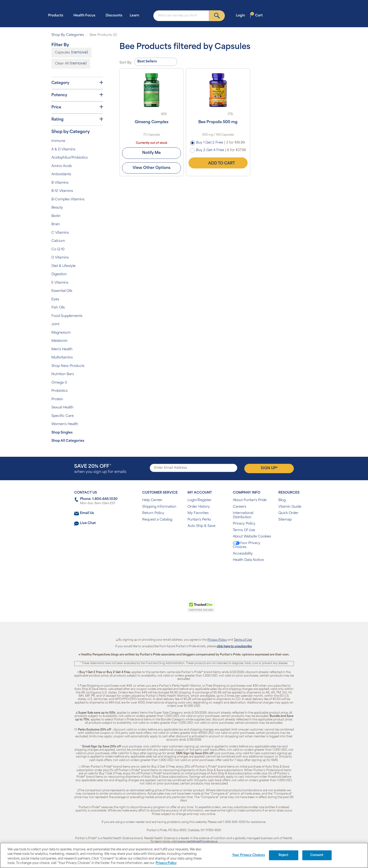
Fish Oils (58, 308)
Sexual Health (62, 408)
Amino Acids (62, 166)
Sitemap (285, 520)
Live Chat (88, 523)
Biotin (56, 216)
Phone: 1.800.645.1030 (99, 499)
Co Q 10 (58, 249)
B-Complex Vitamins (68, 200)
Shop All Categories (68, 441)
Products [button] (57, 15)
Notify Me (151, 153)
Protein (57, 399)
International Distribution (243, 515)
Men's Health (62, 349)
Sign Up (269, 468)
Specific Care (63, 416)
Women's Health (65, 424)
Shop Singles (62, 433)
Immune (58, 141)
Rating (77, 119)
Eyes (55, 299)
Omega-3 (59, 383)
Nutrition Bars (63, 374)
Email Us (87, 513)
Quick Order (288, 513)
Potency (77, 95)
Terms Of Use (244, 530)
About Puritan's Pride (250, 500)
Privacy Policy (244, 524)
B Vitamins (60, 183)
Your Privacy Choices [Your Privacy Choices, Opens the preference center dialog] (249, 855)
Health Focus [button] (86, 15)
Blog (282, 500)
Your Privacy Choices (247, 545)
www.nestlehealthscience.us (198, 842)
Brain (56, 224)
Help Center (152, 500)
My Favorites (198, 513)
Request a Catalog (157, 520)
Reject (284, 855)
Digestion (59, 274)
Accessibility (243, 554)
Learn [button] (136, 15)
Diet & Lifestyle (63, 266)
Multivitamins (62, 358)
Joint (55, 324)
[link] (165, 609)
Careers (240, 507)
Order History (199, 507)
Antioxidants (61, 174)
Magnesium (61, 333)
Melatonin (59, 341)
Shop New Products (68, 366)
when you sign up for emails (100, 469)
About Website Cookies (252, 537)
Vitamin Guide (290, 507)
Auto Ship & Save (201, 526)
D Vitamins (60, 258)
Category (77, 83)
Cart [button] (257, 15)
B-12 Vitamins (62, 191)
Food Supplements (67, 316)
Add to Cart (218, 163)
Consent (317, 855)
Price (77, 107)
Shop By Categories (68, 35)
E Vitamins (60, 283)
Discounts (114, 16)
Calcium (58, 241)
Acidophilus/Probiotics (70, 158)
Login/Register (199, 500)
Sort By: (126, 63)
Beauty (57, 208)
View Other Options (151, 168)
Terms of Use (243, 640)
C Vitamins (60, 233)
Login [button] (242, 15)
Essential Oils (62, 291)
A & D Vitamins (63, 150)
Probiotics (59, 391)
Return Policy (153, 513)
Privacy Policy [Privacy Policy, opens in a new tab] (166, 863)
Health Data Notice (248, 560)
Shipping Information (159, 507)
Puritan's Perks (199, 520)
